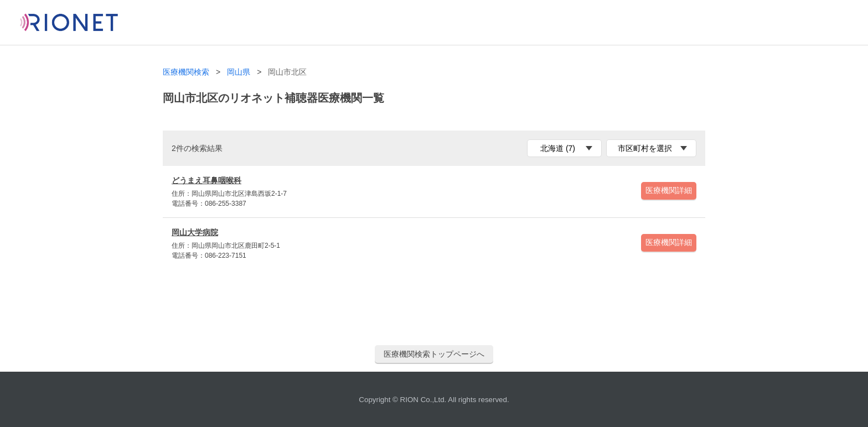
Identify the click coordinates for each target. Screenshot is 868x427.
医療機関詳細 (669, 190)
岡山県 (239, 72)
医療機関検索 (186, 72)
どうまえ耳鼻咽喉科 (206, 180)
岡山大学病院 (195, 232)
